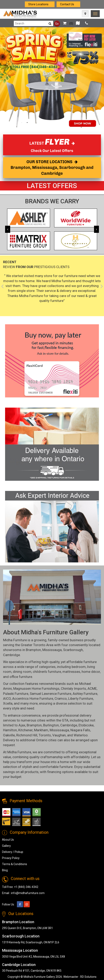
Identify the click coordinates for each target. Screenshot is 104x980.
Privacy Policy (11, 858)
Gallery (6, 846)
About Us (8, 840)
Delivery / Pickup (13, 852)
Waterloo (81, 735)
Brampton (33, 650)
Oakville (9, 735)
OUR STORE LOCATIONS (52, 168)
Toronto (45, 735)
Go (57, 24)
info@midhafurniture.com (28, 893)
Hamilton (10, 730)
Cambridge (11, 655)
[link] (95, 14)
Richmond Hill (27, 735)
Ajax (22, 725)
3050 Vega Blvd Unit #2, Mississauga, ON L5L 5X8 (33, 957)
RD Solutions (88, 977)
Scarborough (73, 650)
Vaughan (59, 735)
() (67, 23)
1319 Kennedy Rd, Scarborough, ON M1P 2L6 (31, 942)
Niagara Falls (80, 730)
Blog (5, 870)
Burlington (51, 725)
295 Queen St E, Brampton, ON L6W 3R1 (27, 928)
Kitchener (25, 730)
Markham (41, 730)
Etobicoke (86, 725)
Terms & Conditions (15, 864)
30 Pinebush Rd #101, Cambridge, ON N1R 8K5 (32, 971)
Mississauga (52, 650)
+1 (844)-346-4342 (26, 887)
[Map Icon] (85, 14)
